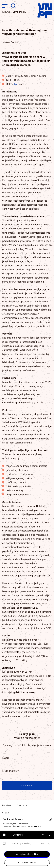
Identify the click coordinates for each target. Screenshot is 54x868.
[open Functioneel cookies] (49, 835)
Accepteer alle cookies (27, 854)
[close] (50, 819)
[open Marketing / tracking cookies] (49, 844)
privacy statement (33, 826)
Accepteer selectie (27, 863)
